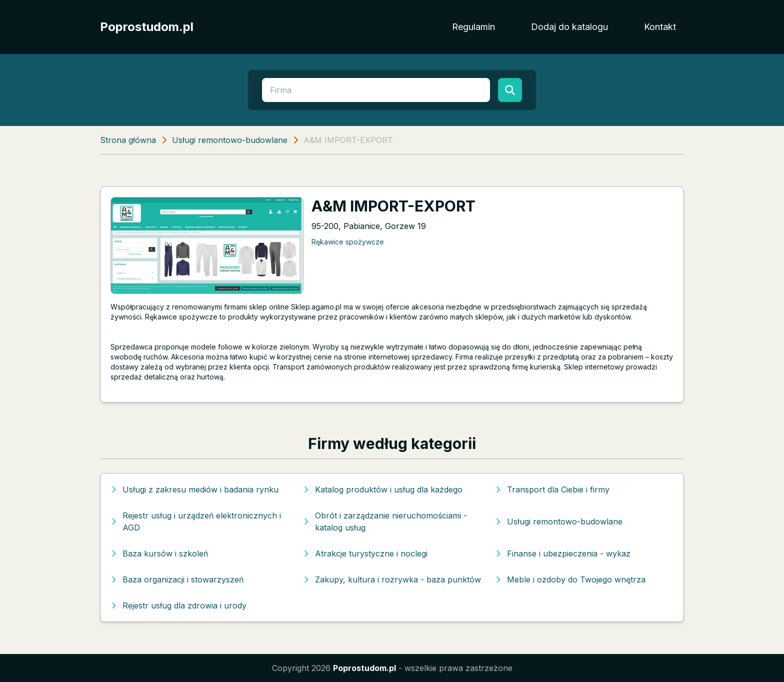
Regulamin (473, 27)
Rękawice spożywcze (348, 242)
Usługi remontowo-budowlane (230, 140)
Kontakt (660, 27)
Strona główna (128, 140)
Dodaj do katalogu (569, 27)
